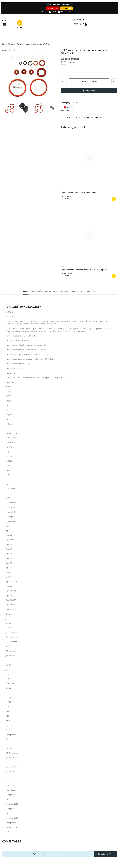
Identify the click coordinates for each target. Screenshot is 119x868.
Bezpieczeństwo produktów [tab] (80, 291)
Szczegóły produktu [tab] (44, 291)
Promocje (66, 8)
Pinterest (83, 103)
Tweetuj (78, 103)
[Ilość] (64, 81)
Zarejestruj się (79, 20)
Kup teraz (89, 91)
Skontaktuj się (53, 8)
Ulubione (64, 12)
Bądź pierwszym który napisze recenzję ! (49, 854)
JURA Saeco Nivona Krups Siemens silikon (80, 193)
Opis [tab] (24, 291)
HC (63, 189)
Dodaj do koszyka (89, 81)
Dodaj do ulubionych (114, 81)
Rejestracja (73, 12)
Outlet (56, 12)
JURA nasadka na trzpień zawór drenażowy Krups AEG (85, 270)
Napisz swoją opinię (105, 854)
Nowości (47, 12)
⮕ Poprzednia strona (10, 50)
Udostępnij (73, 103)
